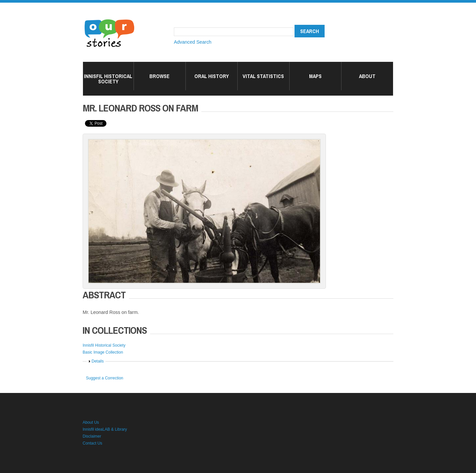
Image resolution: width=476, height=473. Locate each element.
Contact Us (92, 443)
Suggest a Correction (105, 378)
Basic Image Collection (103, 352)
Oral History (212, 76)
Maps (315, 76)
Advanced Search (193, 42)
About (367, 76)
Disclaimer (92, 436)
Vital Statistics (263, 76)
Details (98, 361)
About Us (91, 422)
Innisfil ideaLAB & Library (105, 429)
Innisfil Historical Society (108, 79)
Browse (159, 76)
